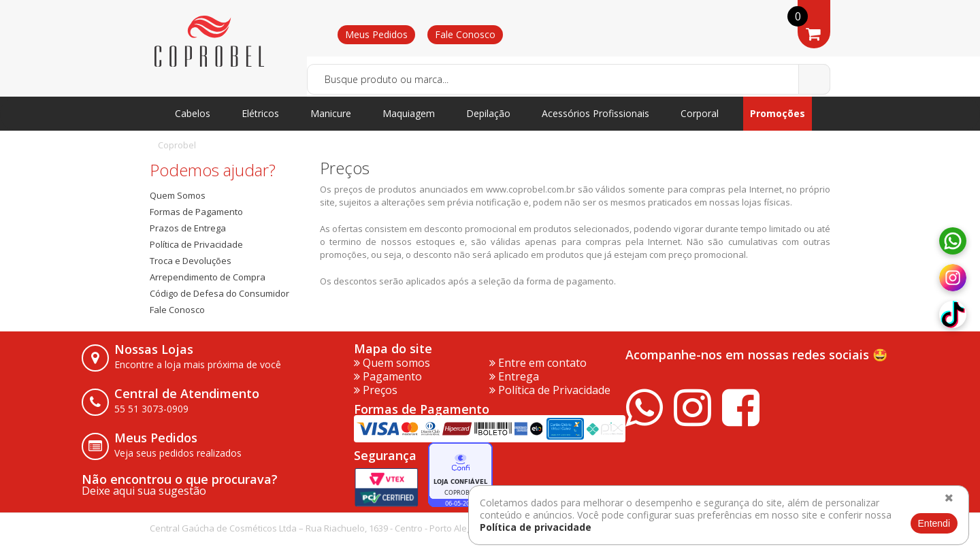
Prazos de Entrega (188, 228)
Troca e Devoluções (191, 261)
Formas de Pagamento (196, 212)
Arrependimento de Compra (208, 277)
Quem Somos (178, 195)
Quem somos (392, 363)
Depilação (488, 113)
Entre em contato (538, 363)
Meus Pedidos (376, 34)
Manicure (331, 113)
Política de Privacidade (196, 244)
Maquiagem (409, 113)
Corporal (700, 113)
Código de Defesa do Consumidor (219, 293)
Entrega (514, 376)
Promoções (778, 113)
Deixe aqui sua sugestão (144, 491)
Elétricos (260, 113)
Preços (376, 390)
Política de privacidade (536, 527)
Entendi (934, 523)
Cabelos (193, 113)
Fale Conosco (465, 34)
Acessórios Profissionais (595, 113)
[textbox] (569, 79)
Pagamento (388, 376)
